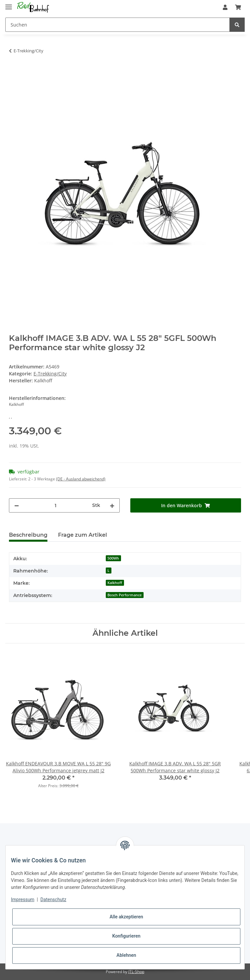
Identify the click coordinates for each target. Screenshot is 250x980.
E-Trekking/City (50, 374)
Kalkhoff (115, 583)
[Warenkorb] (238, 7)
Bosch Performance (125, 595)
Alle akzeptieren (126, 917)
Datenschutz (53, 899)
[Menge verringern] (17, 505)
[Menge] (56, 505)
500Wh (113, 558)
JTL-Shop (136, 972)
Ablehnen (126, 955)
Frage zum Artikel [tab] (83, 535)
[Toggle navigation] (9, 4)
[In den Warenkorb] (14, 72)
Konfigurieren (126, 936)
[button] (225, 7)
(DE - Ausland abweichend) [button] (81, 479)
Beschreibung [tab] (28, 535)
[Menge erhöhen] (112, 505)
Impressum (23, 899)
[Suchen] (118, 25)
